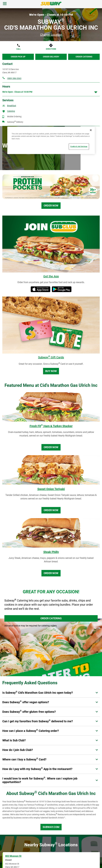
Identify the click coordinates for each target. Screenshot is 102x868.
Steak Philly (51, 552)
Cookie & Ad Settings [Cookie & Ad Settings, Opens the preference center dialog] (79, 146)
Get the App (51, 276)
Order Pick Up (18, 57)
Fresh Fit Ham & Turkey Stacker (51, 426)
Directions (51, 49)
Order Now (51, 206)
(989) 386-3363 (14, 78)
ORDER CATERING (51, 618)
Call (19, 49)
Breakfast (12, 106)
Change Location (51, 35)
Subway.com (51, 827)
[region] (51, 140)
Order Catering (84, 57)
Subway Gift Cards (51, 357)
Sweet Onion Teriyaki (51, 489)
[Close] (91, 130)
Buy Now (51, 371)
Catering (11, 111)
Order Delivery (51, 57)
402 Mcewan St (13, 856)
